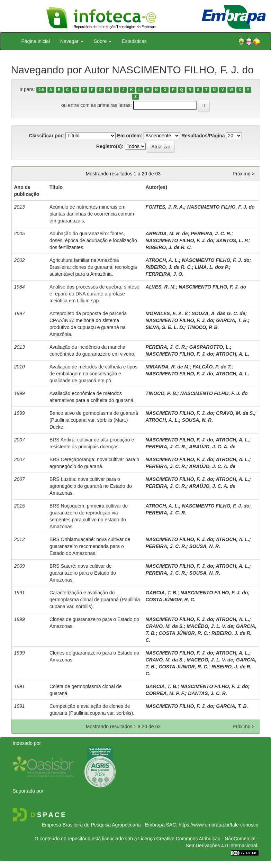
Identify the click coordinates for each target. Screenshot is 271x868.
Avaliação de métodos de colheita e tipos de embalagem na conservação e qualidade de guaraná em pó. (93, 374)
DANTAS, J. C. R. (207, 693)
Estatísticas (134, 41)
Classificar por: (47, 136)
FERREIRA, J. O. (165, 274)
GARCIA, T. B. (232, 320)
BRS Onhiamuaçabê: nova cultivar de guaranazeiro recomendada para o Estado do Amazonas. (90, 546)
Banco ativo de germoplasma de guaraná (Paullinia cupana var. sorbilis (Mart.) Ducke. (94, 420)
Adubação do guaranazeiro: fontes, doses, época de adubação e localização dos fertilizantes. (93, 240)
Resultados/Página (203, 136)
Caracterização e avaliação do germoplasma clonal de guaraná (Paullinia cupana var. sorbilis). (95, 600)
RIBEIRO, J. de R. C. (169, 247)
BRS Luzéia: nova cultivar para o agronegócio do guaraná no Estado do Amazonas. (91, 486)
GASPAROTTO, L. (210, 347)
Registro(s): (110, 146)
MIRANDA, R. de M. (168, 367)
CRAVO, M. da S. (235, 413)
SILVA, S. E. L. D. (165, 327)
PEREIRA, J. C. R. (211, 234)
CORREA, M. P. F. (165, 693)
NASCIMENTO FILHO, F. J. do (221, 207)
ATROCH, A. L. (162, 260)
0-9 (41, 90)
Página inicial (36, 41)
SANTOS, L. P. (232, 240)
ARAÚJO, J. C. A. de (212, 447)
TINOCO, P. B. (203, 327)
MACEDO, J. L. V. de (210, 660)
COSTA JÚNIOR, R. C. (171, 600)
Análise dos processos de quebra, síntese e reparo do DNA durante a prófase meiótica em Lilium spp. (94, 294)
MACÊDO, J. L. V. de (210, 626)
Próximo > (243, 174)
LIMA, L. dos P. (212, 267)
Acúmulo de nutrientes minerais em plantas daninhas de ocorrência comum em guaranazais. (92, 214)
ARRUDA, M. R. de (167, 234)
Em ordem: (130, 136)
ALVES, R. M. (161, 287)
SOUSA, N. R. (197, 420)
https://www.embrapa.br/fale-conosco (218, 825)
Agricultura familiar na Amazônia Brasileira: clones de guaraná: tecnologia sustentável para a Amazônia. (93, 267)
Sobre (103, 41)
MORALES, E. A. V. (167, 313)
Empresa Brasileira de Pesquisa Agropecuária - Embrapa (103, 825)
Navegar (72, 41)
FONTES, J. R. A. (165, 207)
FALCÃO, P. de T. (212, 367)
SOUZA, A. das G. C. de (218, 313)
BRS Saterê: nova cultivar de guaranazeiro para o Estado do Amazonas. (83, 573)
